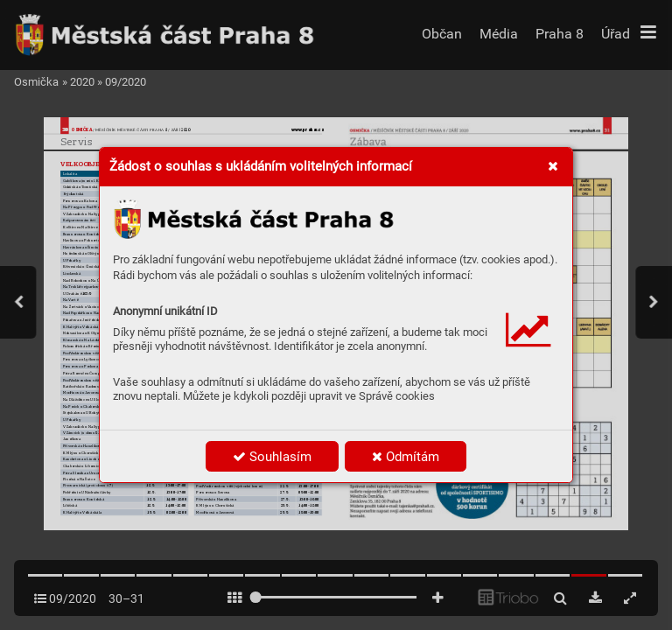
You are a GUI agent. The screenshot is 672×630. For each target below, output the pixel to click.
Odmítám (406, 457)
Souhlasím (272, 457)
